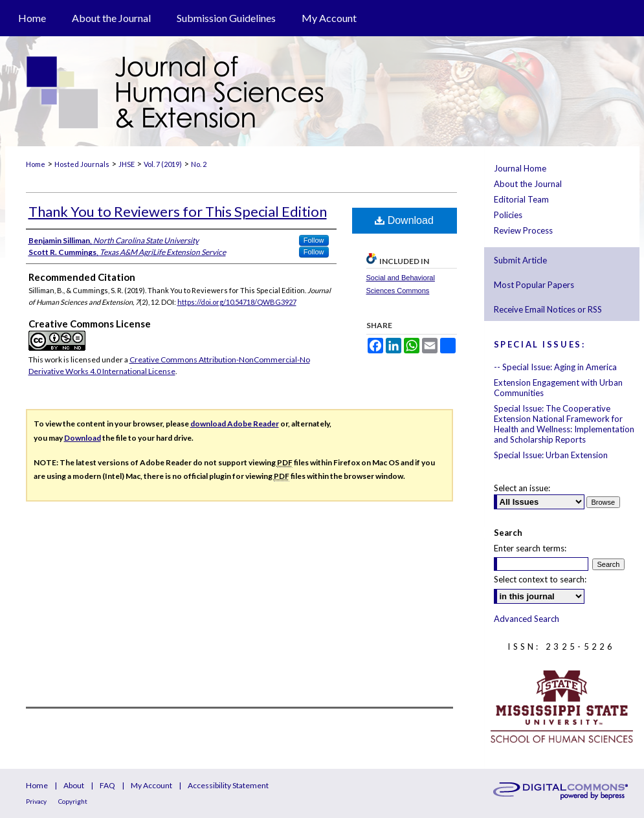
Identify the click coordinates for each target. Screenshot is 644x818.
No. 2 (199, 164)
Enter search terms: (530, 548)
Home (36, 164)
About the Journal (528, 184)
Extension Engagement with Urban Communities (558, 388)
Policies (508, 215)
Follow (314, 240)
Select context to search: (540, 579)
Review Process (523, 230)
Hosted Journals (82, 164)
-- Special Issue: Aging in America (555, 367)
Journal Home (520, 168)
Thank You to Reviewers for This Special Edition (178, 211)
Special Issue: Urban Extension (551, 455)
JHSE (127, 164)
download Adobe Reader (235, 424)
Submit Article (520, 260)
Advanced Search (527, 619)
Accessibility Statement (228, 785)
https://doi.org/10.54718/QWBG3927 (237, 302)
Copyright (73, 801)
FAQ (107, 785)
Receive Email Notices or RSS (548, 309)
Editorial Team (521, 199)
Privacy (36, 801)
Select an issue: (522, 488)
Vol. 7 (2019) (163, 164)
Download (404, 220)
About (74, 785)
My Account (151, 785)
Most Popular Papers (534, 285)
